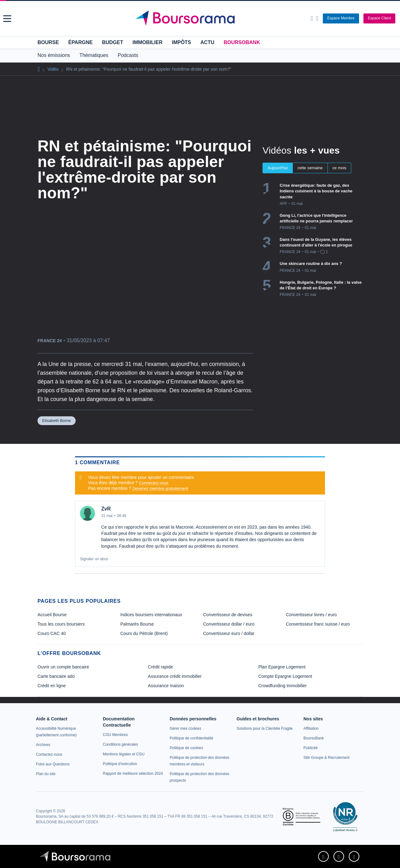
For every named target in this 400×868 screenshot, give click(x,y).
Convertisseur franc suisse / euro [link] (318, 624)
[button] (7, 19)
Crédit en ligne (52, 686)
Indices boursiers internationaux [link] (151, 615)
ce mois (340, 168)
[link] (43, 745)
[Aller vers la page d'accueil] (201, 18)
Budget (112, 42)
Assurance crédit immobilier (175, 676)
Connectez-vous (154, 483)
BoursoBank (242, 42)
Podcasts (128, 55)
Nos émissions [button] (54, 55)
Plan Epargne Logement (282, 667)
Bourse (48, 42)
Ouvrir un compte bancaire (63, 667)
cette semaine (310, 168)
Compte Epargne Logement (285, 676)
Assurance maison (166, 686)
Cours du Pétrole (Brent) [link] (144, 633)
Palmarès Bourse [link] (137, 624)
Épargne (80, 42)
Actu (207, 42)
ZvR (106, 509)
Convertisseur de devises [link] (228, 615)
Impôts (181, 42)
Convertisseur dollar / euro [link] (229, 624)
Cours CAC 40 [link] (52, 633)
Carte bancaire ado (56, 676)
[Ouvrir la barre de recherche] (312, 18)
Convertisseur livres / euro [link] (311, 615)
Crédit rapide (160, 667)
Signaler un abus (94, 559)
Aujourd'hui (278, 168)
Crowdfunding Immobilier (283, 686)
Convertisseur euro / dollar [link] (229, 633)
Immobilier (147, 42)
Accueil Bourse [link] (52, 615)
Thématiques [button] (94, 55)
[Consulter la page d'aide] (317, 18)
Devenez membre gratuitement (160, 488)
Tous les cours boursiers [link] (61, 624)
